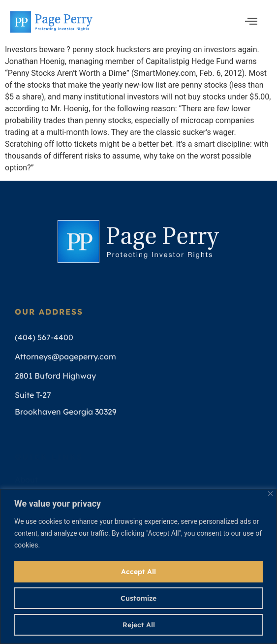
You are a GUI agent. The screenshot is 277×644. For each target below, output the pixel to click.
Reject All (139, 625)
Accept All (138, 572)
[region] (138, 566)
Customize (138, 598)
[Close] (270, 494)
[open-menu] (251, 22)
